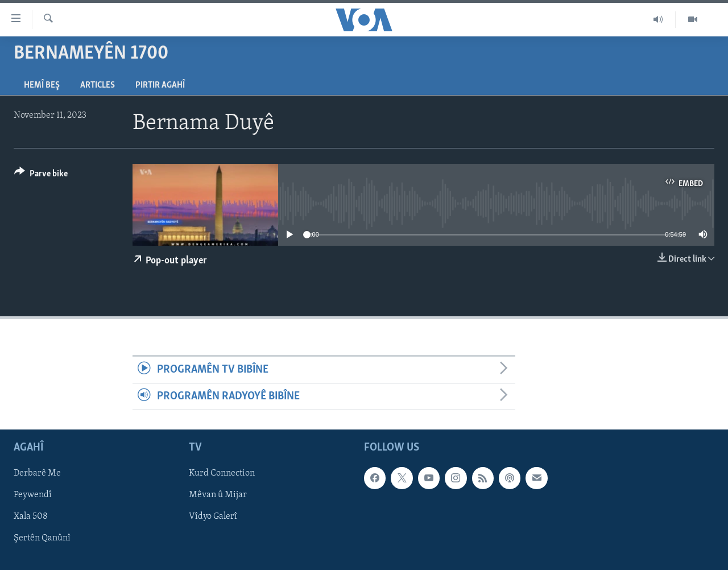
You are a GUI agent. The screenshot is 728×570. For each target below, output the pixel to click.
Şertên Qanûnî (42, 539)
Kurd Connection (222, 474)
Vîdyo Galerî (213, 517)
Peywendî (33, 495)
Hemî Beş (42, 85)
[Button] (41, 175)
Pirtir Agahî (160, 85)
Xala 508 (31, 517)
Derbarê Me (37, 474)
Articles (98, 85)
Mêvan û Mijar (218, 495)
